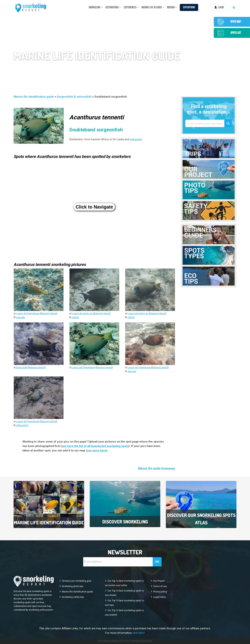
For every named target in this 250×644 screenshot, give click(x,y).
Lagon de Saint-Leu (82, 313)
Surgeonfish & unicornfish (75, 97)
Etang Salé (22, 367)
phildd (75, 317)
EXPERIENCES (130, 7)
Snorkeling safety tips (73, 597)
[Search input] (205, 123)
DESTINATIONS (112, 7)
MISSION (171, 7)
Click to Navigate (94, 207)
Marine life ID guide (152, 7)
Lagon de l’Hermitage (28, 313)
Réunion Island (48, 313)
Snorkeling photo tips (73, 586)
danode (132, 371)
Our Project (159, 581)
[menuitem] (234, 8)
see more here (97, 450)
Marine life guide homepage (157, 468)
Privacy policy (160, 592)
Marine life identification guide (34, 97)
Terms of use (160, 586)
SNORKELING (94, 7)
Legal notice (160, 597)
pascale (20, 317)
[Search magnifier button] (228, 123)
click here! (139, 633)
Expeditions (189, 7)
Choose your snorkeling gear (77, 581)
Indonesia (136, 139)
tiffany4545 (22, 425)
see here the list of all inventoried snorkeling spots (95, 446)
